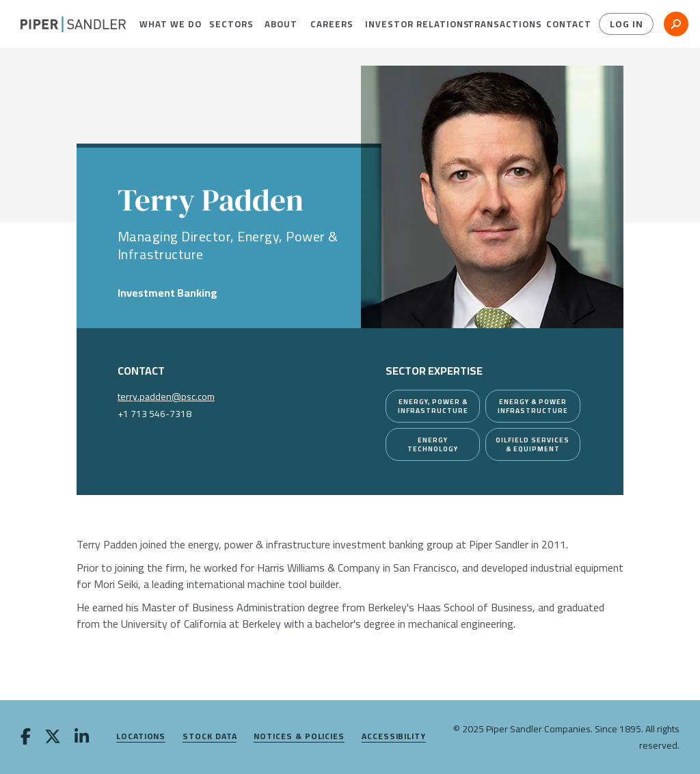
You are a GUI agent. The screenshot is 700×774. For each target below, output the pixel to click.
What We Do (164, 24)
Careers (327, 24)
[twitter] (53, 738)
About (278, 24)
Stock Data (210, 737)
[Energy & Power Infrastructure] (533, 406)
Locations (141, 737)
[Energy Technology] (433, 444)
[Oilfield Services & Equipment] (533, 444)
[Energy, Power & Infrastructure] (433, 406)
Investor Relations (406, 24)
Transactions (497, 24)
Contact (564, 24)
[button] (164, 24)
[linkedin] (82, 738)
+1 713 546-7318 (154, 414)
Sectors (227, 24)
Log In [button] (627, 24)
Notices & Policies (299, 737)
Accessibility (394, 737)
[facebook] (26, 738)
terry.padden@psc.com (166, 397)
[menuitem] (164, 24)
